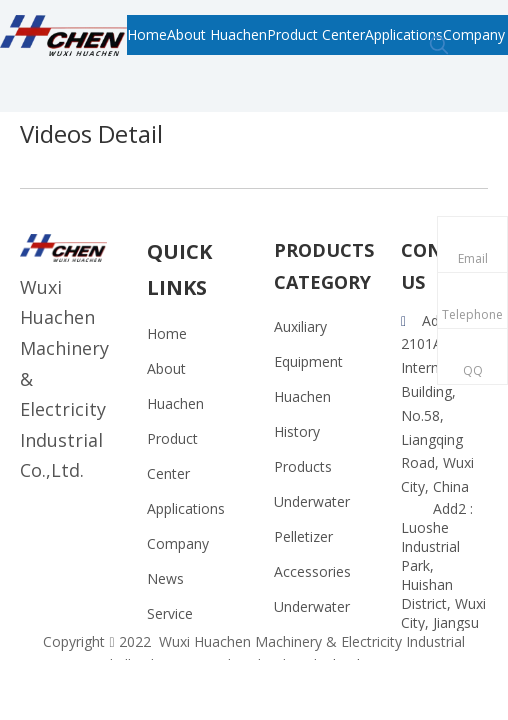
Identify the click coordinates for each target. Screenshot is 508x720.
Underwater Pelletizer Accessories (312, 536)
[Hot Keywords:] (439, 46)
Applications (186, 508)
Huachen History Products (303, 431)
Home (167, 333)
